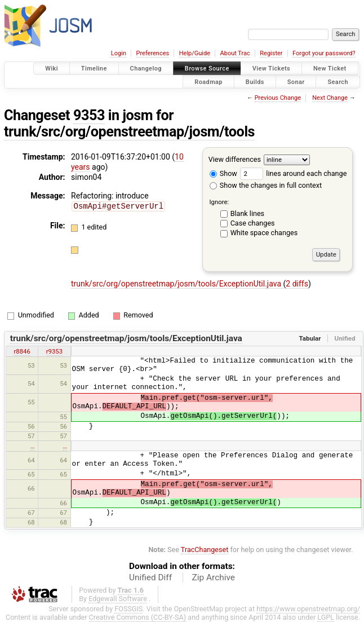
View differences (235, 159)
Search (338, 81)
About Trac (235, 53)
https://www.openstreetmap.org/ (308, 609)
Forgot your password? (324, 53)
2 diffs (297, 284)
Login (119, 53)
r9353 (54, 351)
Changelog (146, 69)
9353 (89, 115)
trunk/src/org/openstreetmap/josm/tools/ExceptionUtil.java (177, 284)
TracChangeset (205, 550)
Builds (255, 81)
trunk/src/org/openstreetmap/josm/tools (129, 132)
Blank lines (247, 213)
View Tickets (271, 69)
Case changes (253, 223)
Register (271, 53)
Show (223, 173)
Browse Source (207, 69)
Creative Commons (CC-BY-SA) (138, 617)
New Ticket (330, 69)
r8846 (22, 351)
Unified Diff (150, 577)
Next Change (330, 98)
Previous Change (278, 98)
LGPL (326, 617)
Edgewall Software (118, 599)
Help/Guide (195, 53)
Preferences (152, 53)
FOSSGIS (128, 609)
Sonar (296, 81)
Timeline (94, 69)
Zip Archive (214, 577)
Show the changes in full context (266, 185)
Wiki (52, 69)
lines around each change (293, 173)
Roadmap (208, 81)
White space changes (264, 233)
